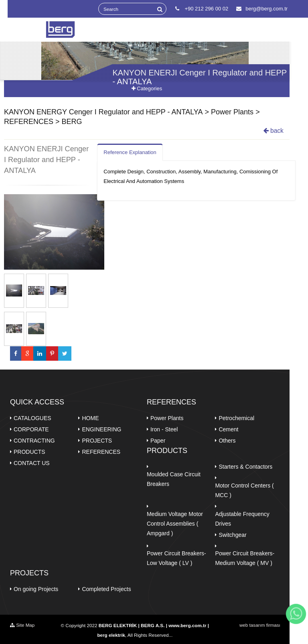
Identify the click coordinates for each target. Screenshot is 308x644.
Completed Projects (106, 589)
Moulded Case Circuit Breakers (174, 479)
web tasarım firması (260, 625)
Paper (158, 441)
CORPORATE (31, 429)
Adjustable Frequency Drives (242, 519)
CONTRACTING (34, 441)
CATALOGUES (32, 418)
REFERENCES (29, 122)
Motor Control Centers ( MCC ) (244, 490)
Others (227, 441)
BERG (72, 122)
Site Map (22, 625)
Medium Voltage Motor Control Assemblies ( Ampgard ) (175, 524)
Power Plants (232, 112)
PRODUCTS (29, 452)
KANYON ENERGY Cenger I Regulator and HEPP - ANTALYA (103, 112)
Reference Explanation (130, 152)
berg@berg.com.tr (262, 9)
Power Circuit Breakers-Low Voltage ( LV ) (176, 558)
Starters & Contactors (245, 467)
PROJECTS (97, 441)
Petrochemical (236, 418)
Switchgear (232, 535)
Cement (228, 429)
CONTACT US (32, 463)
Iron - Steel (164, 429)
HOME (90, 418)
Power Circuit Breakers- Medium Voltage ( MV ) (245, 558)
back (274, 131)
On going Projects (36, 589)
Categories (147, 88)
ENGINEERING (101, 429)
